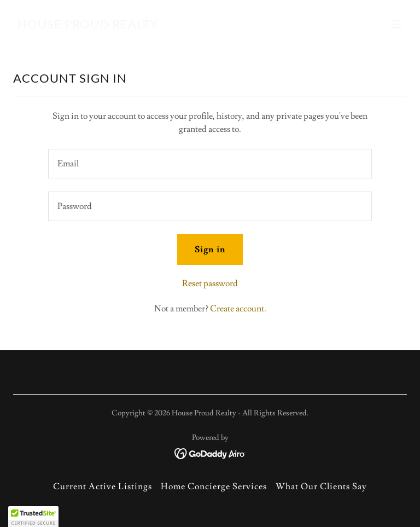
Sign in (210, 250)
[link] (88, 26)
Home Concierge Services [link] (214, 487)
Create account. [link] (238, 309)
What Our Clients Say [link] (321, 487)
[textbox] (210, 164)
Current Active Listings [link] (103, 487)
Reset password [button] (210, 283)
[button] (396, 24)
